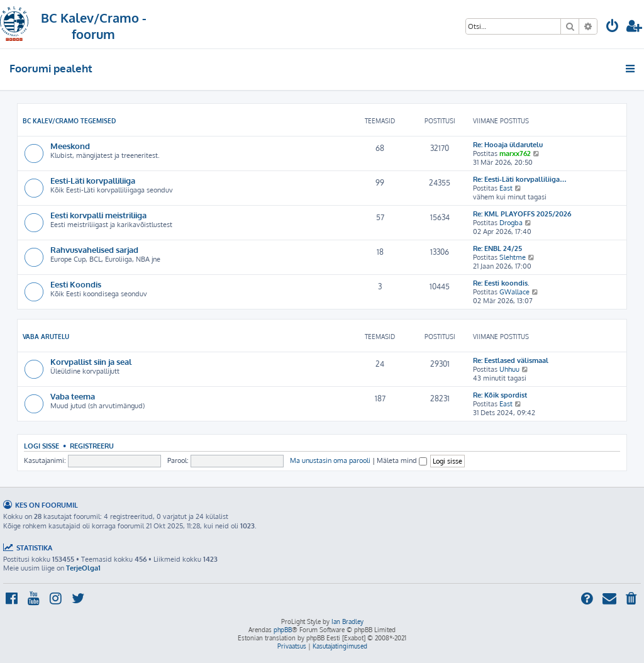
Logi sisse (42, 446)
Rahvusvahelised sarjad (94, 249)
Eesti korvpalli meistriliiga (98, 215)
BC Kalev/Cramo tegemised (69, 121)
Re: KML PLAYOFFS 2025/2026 (522, 214)
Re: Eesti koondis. (501, 283)
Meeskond (70, 146)
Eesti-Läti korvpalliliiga (93, 180)
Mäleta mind (402, 460)
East (506, 188)
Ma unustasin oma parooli (330, 460)
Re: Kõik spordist (500, 395)
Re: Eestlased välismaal (511, 360)
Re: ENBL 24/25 (497, 248)
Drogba (511, 223)
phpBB (283, 630)
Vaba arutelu (46, 337)
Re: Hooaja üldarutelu (508, 145)
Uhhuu (509, 369)
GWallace (514, 292)
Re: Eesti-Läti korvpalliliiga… (520, 179)
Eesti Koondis (76, 284)
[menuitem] (613, 27)
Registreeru (92, 446)
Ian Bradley (347, 621)
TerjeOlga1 (83, 568)
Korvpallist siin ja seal (91, 361)
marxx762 (515, 153)
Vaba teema (73, 396)
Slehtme (513, 257)
